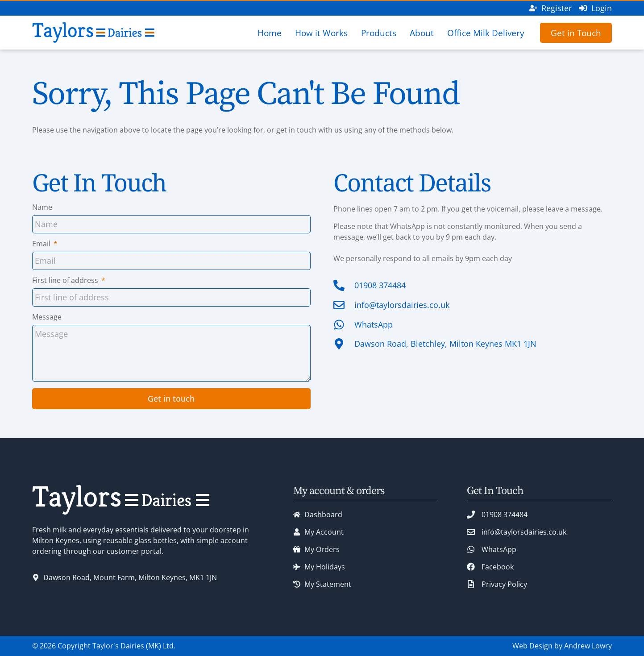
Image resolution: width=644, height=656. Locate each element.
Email (42, 244)
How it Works (321, 33)
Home (270, 33)
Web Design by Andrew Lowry (562, 646)
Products (379, 33)
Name (42, 208)
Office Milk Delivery (486, 33)
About (422, 33)
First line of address (66, 281)
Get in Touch (576, 33)
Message (47, 318)
